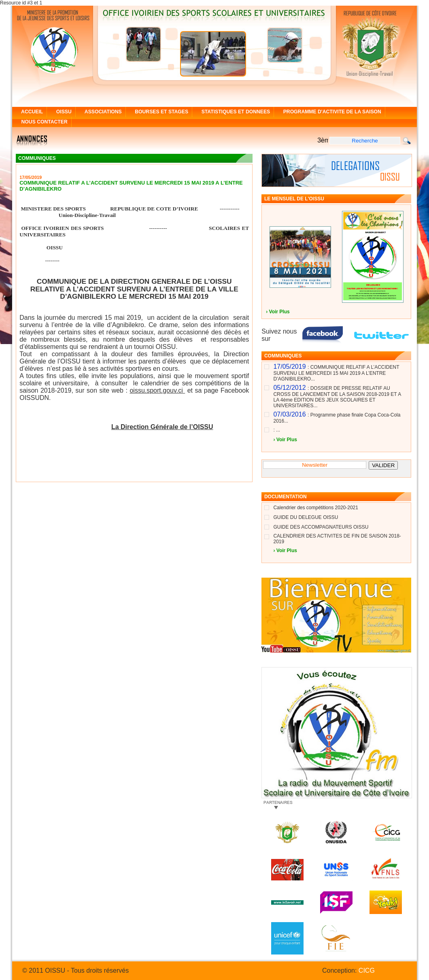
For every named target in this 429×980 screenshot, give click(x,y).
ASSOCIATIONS (101, 112)
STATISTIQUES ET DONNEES (233, 112)
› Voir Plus (278, 312)
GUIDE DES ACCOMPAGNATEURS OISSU (321, 527)
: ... (277, 430)
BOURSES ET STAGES (159, 112)
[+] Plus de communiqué (222, 477)
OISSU (61, 112)
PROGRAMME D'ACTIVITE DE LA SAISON (329, 112)
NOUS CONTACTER (42, 122)
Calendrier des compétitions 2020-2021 (315, 508)
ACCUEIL (29, 112)
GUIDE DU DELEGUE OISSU (306, 517)
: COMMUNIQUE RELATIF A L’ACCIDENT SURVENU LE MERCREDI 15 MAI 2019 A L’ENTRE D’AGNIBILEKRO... (336, 373)
